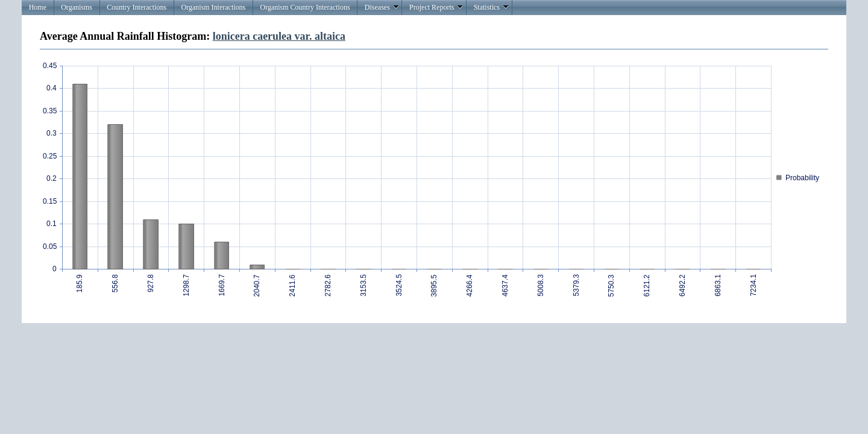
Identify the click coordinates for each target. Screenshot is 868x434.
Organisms (77, 7)
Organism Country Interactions (305, 7)
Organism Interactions (213, 7)
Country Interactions (137, 7)
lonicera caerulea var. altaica (279, 36)
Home (38, 7)
